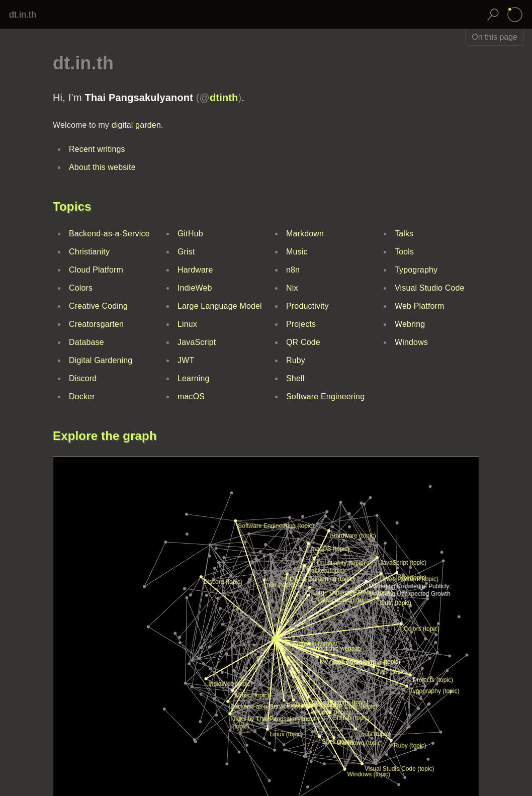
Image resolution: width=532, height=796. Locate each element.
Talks (404, 234)
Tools (404, 252)
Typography (416, 270)
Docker (82, 396)
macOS (191, 396)
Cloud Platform (96, 270)
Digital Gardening (101, 360)
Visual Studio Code (430, 288)
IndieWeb (195, 288)
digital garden (136, 125)
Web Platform (420, 306)
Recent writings (97, 149)
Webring (410, 324)
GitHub (190, 234)
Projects (301, 324)
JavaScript (197, 342)
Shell (295, 378)
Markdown (305, 234)
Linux (187, 324)
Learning (194, 378)
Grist (186, 252)
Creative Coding (98, 306)
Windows (411, 342)
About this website (102, 167)
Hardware (195, 270)
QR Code (303, 342)
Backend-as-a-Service (109, 234)
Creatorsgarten (96, 324)
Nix (292, 288)
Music (297, 252)
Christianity (89, 252)
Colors (81, 288)
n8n (293, 270)
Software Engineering (325, 396)
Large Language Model (220, 306)
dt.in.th (23, 15)
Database (86, 342)
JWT (186, 360)
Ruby (296, 360)
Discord (83, 378)
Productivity (307, 306)
